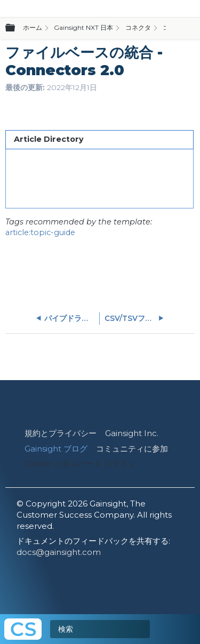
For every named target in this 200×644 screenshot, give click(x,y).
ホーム (33, 27)
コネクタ (138, 27)
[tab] (99, 140)
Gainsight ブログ (56, 449)
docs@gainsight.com (59, 552)
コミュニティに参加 (132, 449)
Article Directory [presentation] (49, 139)
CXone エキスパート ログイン (80, 464)
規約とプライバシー (61, 433)
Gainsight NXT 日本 (83, 27)
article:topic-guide (40, 232)
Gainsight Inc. (132, 433)
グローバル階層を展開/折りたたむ (17, 28)
